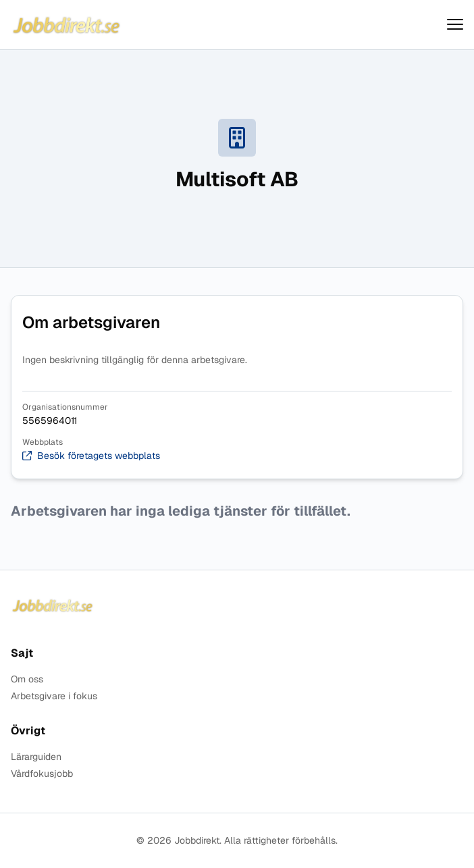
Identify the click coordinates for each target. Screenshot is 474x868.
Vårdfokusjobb (42, 774)
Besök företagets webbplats (91, 456)
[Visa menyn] (455, 25)
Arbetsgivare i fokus (54, 696)
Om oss (27, 679)
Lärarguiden (36, 757)
